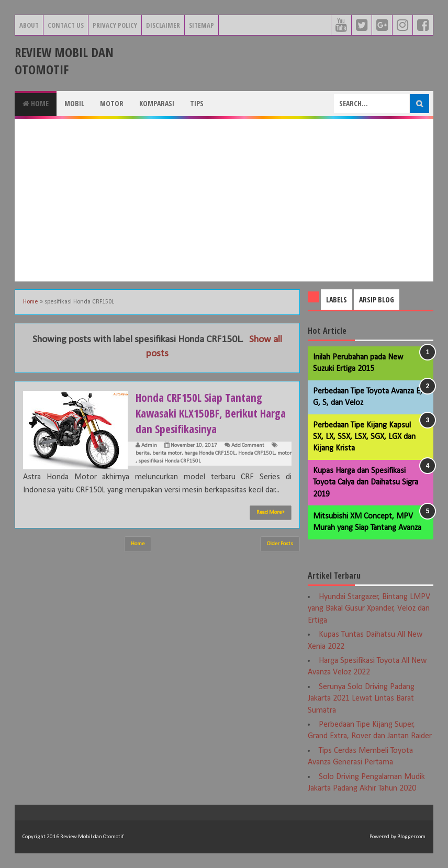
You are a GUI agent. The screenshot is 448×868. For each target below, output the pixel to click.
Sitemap (201, 25)
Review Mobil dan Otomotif (64, 61)
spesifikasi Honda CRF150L (170, 461)
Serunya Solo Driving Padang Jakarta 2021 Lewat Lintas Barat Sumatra (361, 699)
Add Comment (248, 446)
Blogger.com (411, 837)
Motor (112, 103)
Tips (197, 103)
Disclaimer (163, 25)
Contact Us (66, 25)
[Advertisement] (224, 200)
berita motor (167, 453)
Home (36, 103)
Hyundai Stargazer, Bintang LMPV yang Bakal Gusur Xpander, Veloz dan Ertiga (369, 609)
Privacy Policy (115, 25)
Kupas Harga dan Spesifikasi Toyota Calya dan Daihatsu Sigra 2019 (366, 483)
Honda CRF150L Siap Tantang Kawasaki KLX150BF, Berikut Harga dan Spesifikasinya (201, 413)
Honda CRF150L (256, 453)
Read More (271, 512)
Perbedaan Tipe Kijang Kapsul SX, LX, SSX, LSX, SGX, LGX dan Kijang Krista (364, 437)
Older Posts (280, 544)
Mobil (74, 103)
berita (143, 453)
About (29, 25)
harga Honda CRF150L (210, 453)
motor (284, 453)
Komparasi (157, 103)
